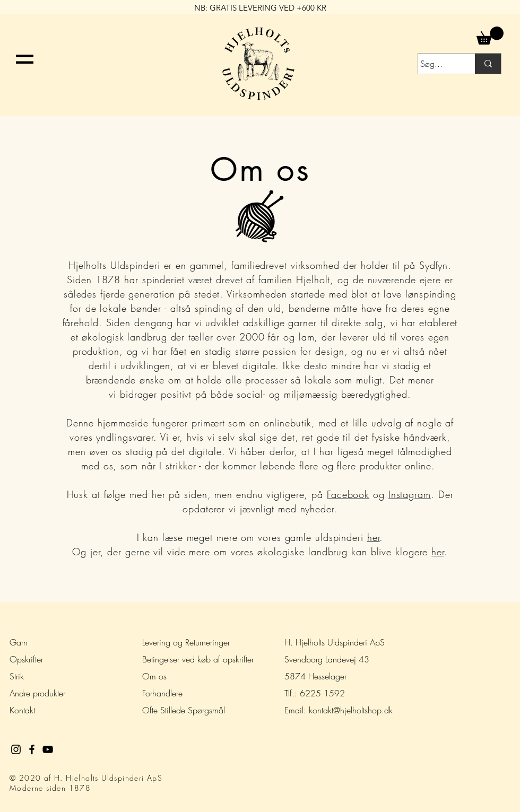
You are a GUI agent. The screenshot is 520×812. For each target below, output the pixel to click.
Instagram (410, 494)
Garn (19, 642)
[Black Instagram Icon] (16, 749)
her (374, 537)
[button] (25, 59)
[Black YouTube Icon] (48, 749)
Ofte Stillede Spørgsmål (184, 710)
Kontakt (24, 710)
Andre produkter (37, 693)
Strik (17, 676)
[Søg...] (436, 64)
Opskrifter (26, 659)
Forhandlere (162, 693)
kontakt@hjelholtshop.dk (351, 710)
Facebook (348, 494)
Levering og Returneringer (186, 642)
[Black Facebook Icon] (32, 749)
